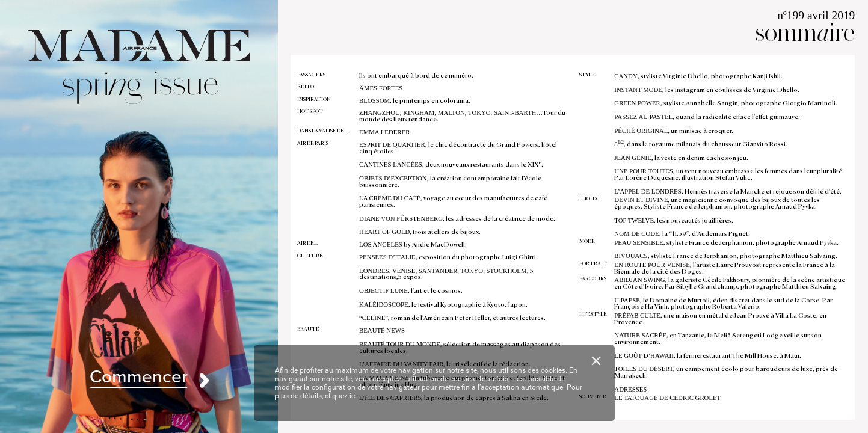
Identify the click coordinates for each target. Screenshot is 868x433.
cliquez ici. (342, 396)
